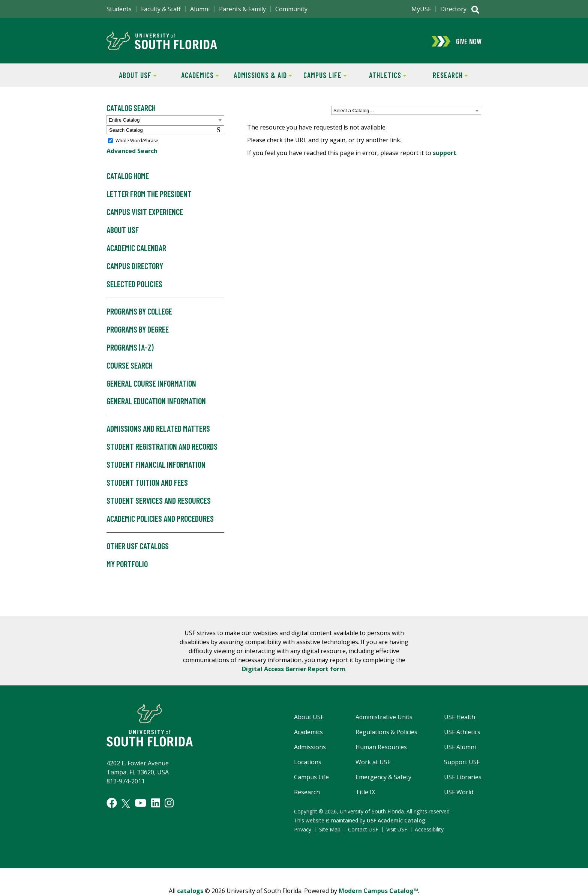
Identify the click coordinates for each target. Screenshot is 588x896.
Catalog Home (128, 177)
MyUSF (421, 9)
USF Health (460, 718)
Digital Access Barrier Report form (294, 670)
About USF (132, 75)
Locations (308, 763)
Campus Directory (135, 267)
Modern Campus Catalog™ (378, 891)
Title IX (365, 793)
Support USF (462, 763)
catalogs (190, 891)
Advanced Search (132, 152)
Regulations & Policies (386, 733)
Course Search (130, 366)
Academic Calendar (136, 249)
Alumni (200, 9)
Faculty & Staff (161, 9)
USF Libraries (463, 778)
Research (443, 75)
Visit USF (397, 830)
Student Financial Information (156, 465)
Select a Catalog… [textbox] (354, 111)
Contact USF (363, 830)
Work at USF (373, 763)
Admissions (310, 748)
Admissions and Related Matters (158, 429)
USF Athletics (462, 733)
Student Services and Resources (159, 501)
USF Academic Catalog (396, 821)
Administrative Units (384, 718)
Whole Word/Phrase (137, 141)
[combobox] (406, 111)
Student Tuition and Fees (147, 483)
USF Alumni (460, 748)
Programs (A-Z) (130, 348)
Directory (453, 9)
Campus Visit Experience (145, 213)
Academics (194, 75)
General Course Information (151, 384)
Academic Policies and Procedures (160, 520)
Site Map (330, 830)
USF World (459, 793)
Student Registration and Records (162, 447)
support (445, 154)
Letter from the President (149, 195)
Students (119, 9)
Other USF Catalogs (138, 547)
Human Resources (381, 748)
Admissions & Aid (262, 75)
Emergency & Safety (383, 778)
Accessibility (429, 830)
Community (291, 9)
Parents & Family (242, 9)
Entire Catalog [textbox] (124, 121)
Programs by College (139, 312)
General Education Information (156, 402)
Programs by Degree (138, 330)
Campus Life (320, 75)
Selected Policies (134, 285)
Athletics (382, 75)
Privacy (303, 830)
